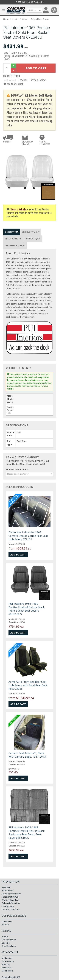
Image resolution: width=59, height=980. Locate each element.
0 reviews (23, 80)
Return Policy (8, 891)
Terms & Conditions (11, 909)
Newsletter (7, 968)
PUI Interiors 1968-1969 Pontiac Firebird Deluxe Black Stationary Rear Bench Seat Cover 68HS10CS (27, 833)
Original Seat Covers (40, 19)
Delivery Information (11, 903)
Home (6, 19)
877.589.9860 (23, 2)
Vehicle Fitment (31, 232)
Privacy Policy (8, 906)
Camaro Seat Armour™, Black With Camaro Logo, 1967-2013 (27, 755)
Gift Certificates (9, 940)
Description (12, 232)
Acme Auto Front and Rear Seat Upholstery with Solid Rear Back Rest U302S (28, 685)
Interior (16, 19)
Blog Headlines (9, 946)
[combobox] (29, 474)
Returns (5, 925)
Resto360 (6, 887)
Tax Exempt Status (10, 897)
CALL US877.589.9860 (45, 143)
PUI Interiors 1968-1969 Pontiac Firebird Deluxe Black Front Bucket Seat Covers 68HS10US (27, 609)
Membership (7, 971)
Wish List (6, 964)
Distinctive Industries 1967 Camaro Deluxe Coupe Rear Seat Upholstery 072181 (28, 536)
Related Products (15, 246)
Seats (25, 19)
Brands (5, 937)
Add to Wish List (13, 84)
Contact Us (38, 2)
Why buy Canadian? (11, 900)
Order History (8, 961)
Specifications (13, 239)
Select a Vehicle (18, 209)
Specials (6, 943)
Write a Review (38, 80)
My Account (7, 958)
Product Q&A (32, 239)
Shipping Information (11, 894)
